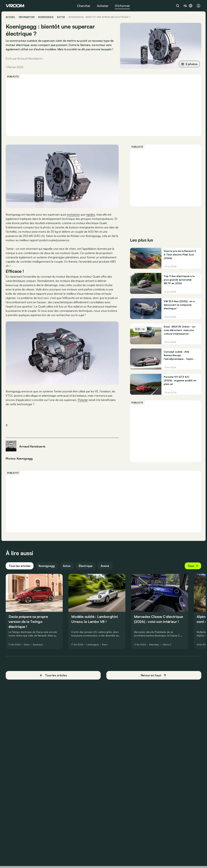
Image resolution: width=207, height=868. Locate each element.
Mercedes (154, 645)
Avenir (105, 566)
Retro (105, 645)
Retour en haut (154, 675)
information (27, 17)
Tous (193, 566)
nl (188, 6)
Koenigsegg (46, 17)
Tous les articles (20, 566)
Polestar (83, 400)
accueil (10, 17)
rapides (90, 214)
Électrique (86, 566)
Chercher (84, 6)
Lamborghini (93, 645)
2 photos (189, 64)
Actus (67, 566)
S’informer (122, 6)
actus (61, 17)
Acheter (103, 6)
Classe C (167, 645)
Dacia (27, 645)
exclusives (73, 214)
